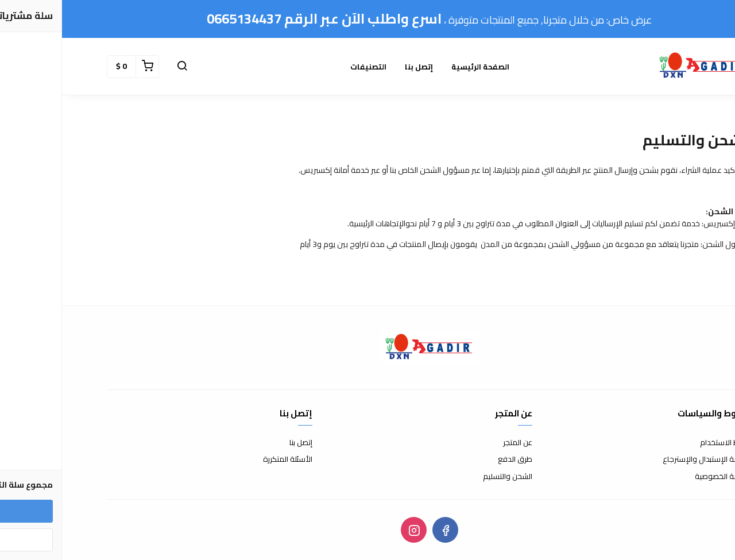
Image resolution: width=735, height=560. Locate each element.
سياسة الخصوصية (661, 477)
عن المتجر (456, 443)
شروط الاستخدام (664, 443)
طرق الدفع (453, 459)
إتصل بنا (357, 67)
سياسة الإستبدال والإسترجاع (645, 459)
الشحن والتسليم (446, 477)
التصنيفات (306, 67)
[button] (120, 67)
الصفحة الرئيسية (418, 67)
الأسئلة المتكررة (226, 459)
